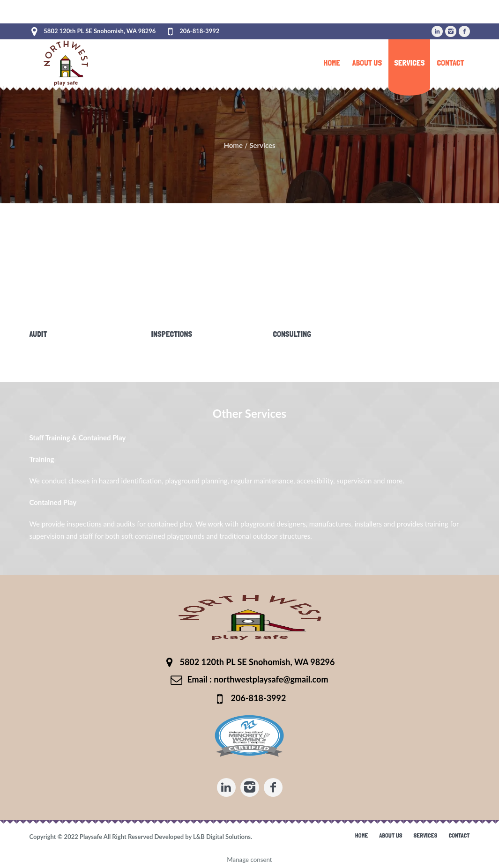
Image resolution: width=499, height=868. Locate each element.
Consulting (292, 334)
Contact (459, 835)
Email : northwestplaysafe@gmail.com (257, 679)
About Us (391, 835)
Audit (38, 334)
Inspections (171, 334)
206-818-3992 (199, 31)
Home (233, 145)
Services (426, 835)
